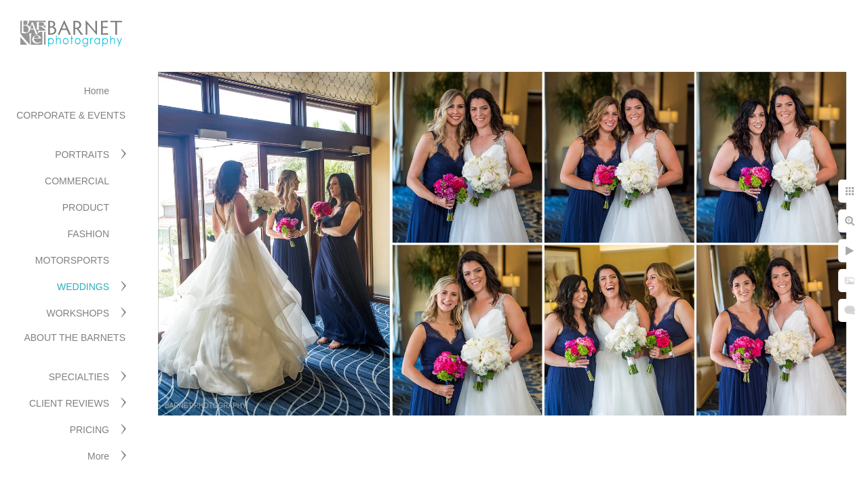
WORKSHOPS (78, 313)
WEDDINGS (83, 287)
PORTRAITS (82, 155)
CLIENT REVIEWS (69, 403)
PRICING (90, 430)
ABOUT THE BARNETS (75, 338)
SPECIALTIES (79, 377)
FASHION (88, 234)
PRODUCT (86, 207)
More (98, 456)
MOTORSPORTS (72, 260)
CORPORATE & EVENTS (71, 115)
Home (97, 91)
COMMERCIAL (77, 181)
